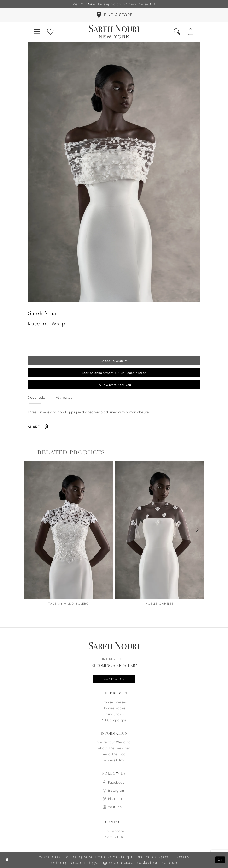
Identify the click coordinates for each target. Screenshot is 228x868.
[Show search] (177, 32)
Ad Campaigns (114, 720)
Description (38, 398)
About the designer (114, 748)
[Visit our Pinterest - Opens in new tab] (114, 799)
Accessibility (114, 760)
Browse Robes (114, 708)
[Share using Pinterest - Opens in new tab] (47, 427)
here (175, 863)
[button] (37, 32)
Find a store (114, 831)
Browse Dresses (114, 702)
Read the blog (114, 754)
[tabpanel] (114, 172)
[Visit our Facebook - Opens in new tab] (114, 782)
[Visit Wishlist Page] (51, 32)
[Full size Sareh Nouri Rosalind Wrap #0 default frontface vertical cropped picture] (114, 172)
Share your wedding (114, 742)
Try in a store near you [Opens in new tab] (114, 385)
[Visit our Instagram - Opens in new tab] (114, 791)
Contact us (114, 679)
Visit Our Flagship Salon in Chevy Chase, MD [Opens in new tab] (114, 4)
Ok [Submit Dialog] (220, 860)
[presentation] (69, 530)
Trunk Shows (114, 714)
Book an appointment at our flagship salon (114, 373)
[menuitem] (114, 15)
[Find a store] (114, 15)
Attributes (64, 398)
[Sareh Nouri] (114, 32)
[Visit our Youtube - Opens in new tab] (114, 807)
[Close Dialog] (7, 860)
